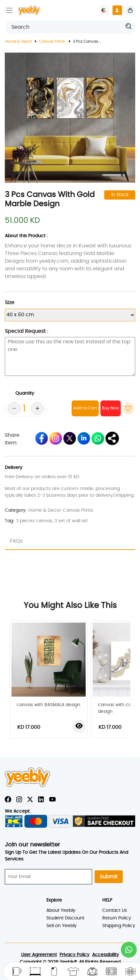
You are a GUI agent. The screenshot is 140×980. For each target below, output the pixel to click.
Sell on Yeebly (62, 926)
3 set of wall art (71, 521)
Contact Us (115, 911)
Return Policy (117, 918)
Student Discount (65, 918)
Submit (109, 877)
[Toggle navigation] (9, 10)
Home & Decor (19, 41)
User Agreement (39, 955)
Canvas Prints (52, 41)
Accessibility (105, 955)
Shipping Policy (119, 926)
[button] (129, 950)
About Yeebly (61, 911)
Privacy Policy (74, 955)
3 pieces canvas (34, 521)
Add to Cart (85, 408)
